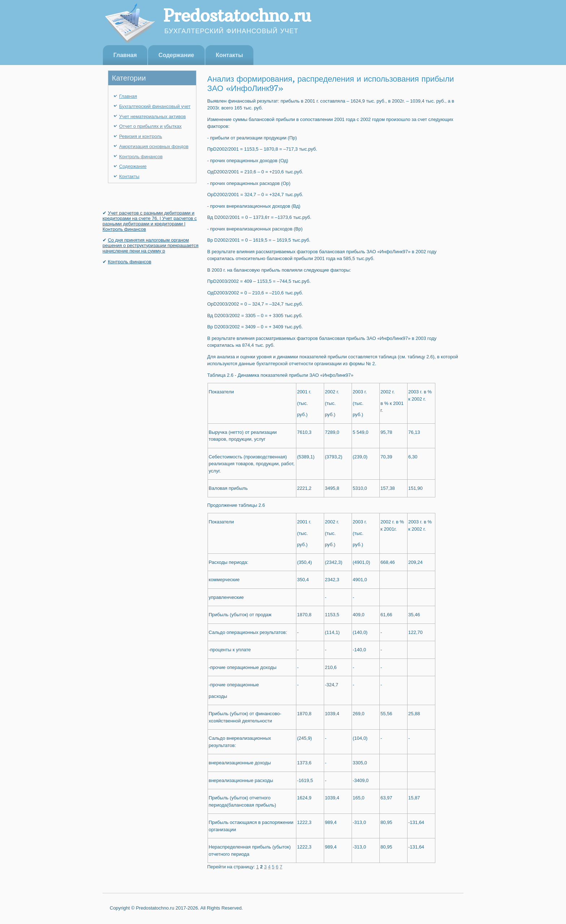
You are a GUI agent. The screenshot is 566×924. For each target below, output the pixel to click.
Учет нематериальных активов (153, 116)
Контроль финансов (141, 157)
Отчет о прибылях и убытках (150, 126)
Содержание (176, 55)
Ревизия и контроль (141, 136)
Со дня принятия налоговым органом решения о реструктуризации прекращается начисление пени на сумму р (151, 245)
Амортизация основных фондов (154, 146)
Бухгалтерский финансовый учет (155, 106)
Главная (125, 55)
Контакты (229, 55)
